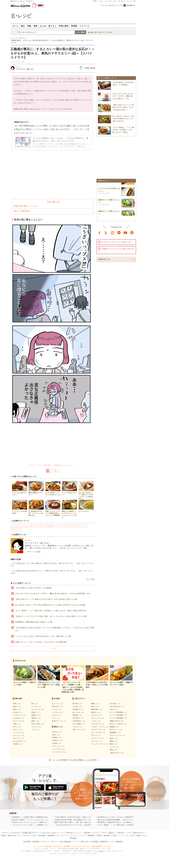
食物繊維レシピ (115, 732)
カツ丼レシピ (77, 706)
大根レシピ (17, 724)
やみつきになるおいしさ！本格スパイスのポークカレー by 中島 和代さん (86, 490)
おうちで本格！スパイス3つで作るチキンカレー (53, 489)
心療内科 (87, 833)
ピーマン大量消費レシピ (118, 715)
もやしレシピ (18, 730)
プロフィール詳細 (33, 552)
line (119, 233)
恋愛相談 (51, 836)
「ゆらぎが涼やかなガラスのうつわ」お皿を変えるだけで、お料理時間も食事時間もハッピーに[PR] (93, 825)
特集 (29, 26)
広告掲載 (95, 842)
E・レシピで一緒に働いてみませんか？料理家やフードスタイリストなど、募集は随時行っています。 (73, 846)
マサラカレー (16, 530)
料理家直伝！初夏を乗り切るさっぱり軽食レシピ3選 (118, 822)
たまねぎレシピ (18, 718)
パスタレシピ (96, 721)
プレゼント (122, 1)
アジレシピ (56, 718)
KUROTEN (16, 833)
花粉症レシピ (57, 737)
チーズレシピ (36, 706)
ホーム (16, 26)
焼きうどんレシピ (79, 730)
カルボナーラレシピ (98, 730)
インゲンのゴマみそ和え (107, 191)
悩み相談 (42, 836)
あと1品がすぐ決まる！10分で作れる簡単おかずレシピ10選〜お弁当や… (123, 119)
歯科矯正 (107, 836)
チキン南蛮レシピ (79, 724)
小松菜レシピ (18, 744)
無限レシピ (114, 741)
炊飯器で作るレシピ (117, 721)
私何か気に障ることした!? (26, 206)
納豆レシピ (35, 721)
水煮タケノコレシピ (59, 721)
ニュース (82, 836)
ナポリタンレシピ (97, 724)
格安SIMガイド (139, 833)
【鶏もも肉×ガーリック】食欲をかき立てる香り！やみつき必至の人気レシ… (123, 107)
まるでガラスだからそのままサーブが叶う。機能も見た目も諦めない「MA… (123, 96)
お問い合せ (85, 842)
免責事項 (119, 842)
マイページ (84, 26)
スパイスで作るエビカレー (69, 488)
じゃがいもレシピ (19, 715)
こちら (101, 851)
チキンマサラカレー (40, 526)
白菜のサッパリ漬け (106, 203)
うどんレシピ (77, 727)
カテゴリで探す (107, 32)
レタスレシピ (57, 709)
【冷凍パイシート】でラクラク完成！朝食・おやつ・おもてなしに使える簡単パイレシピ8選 (51, 616)
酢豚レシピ (95, 704)
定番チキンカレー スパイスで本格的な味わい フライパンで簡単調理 (53, 508)
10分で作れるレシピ (117, 706)
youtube (125, 233)
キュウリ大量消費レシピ (118, 718)
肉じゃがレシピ (78, 712)
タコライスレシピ (97, 738)
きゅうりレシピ (18, 738)
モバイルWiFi (24, 836)
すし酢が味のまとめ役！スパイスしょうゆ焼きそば (36, 508)
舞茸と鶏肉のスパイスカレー (36, 488)
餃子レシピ (95, 706)
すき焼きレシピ (78, 718)
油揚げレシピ (36, 718)
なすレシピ (17, 727)
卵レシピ (35, 704)
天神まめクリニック (73, 833)
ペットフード (124, 836)
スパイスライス (86, 506)
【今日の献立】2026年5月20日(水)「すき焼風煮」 (34, 588)
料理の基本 (64, 26)
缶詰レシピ (114, 709)
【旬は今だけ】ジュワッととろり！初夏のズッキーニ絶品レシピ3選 (38, 822)
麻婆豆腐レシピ (97, 709)
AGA (133, 836)
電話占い (112, 833)
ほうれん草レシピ (19, 741)
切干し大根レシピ (38, 724)
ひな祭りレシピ (58, 740)
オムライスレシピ (97, 718)
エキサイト (131, 5)
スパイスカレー (59, 526)
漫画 (50, 526)
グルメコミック (80, 526)
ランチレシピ (114, 747)
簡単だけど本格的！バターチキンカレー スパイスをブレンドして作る (69, 509)
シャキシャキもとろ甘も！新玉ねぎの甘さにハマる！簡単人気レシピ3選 (43, 636)
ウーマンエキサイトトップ (111, 5)
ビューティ (108, 1)
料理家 (74, 26)
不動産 (99, 836)
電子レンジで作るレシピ (118, 724)
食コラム (52, 26)
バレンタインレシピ (59, 752)
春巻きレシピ (96, 712)
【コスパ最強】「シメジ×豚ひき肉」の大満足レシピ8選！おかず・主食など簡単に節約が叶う (51, 611)
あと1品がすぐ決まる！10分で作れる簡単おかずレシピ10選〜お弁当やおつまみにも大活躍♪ (50, 605)
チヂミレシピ (96, 735)
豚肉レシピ (17, 706)
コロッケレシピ (97, 741)
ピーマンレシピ (18, 732)
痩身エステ (141, 836)
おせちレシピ (57, 732)
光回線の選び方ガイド (31, 833)
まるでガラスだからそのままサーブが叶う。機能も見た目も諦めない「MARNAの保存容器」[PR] (53, 594)
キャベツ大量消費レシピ (118, 712)
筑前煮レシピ (77, 715)
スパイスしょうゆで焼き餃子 (20, 507)
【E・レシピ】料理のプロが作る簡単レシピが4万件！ (73, 760)
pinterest (132, 233)
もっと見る (53, 649)
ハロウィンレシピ (58, 746)
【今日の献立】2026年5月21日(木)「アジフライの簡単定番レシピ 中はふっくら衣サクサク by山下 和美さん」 (55, 629)
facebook (99, 233)
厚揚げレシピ (36, 715)
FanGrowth (45, 833)
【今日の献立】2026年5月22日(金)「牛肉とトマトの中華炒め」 (79, 817)
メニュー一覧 (131, 1)
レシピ (14, 526)
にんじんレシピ (18, 735)
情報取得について (107, 842)
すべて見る (91, 579)
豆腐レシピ (35, 712)
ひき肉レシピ (18, 712)
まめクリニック (57, 833)
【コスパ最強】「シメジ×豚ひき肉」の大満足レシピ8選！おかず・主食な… (123, 130)
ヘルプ (76, 842)
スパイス (70, 526)
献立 (23, 26)
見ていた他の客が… (23, 211)
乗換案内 (91, 836)
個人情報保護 (66, 842)
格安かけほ (12, 836)
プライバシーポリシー (50, 842)
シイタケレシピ (58, 712)
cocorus (34, 836)
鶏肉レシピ (17, 709)
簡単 (36, 26)
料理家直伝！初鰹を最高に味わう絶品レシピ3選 (34, 622)
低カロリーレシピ (116, 730)
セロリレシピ (57, 715)
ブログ (104, 833)
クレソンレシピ (58, 704)
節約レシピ (114, 738)
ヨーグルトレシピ (38, 709)
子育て (95, 1)
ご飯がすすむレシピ (117, 753)
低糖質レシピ (114, 727)
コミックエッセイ (24, 526)
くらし (101, 1)
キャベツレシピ (18, 721)
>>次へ (56, 471)
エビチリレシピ (97, 715)
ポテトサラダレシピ (98, 732)
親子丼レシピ (77, 704)
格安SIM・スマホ (124, 833)
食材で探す (94, 32)
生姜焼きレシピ (78, 709)
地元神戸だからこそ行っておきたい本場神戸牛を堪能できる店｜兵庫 (124, 817)
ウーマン (66, 836)
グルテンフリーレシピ (118, 735)
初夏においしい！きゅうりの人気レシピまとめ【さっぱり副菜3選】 (41, 642)
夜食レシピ (114, 750)
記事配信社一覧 (104, 259)
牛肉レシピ (17, 704)
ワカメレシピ (36, 727)
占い (115, 1)
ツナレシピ (35, 730)
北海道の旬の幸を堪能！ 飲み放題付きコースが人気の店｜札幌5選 (80, 820)
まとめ (43, 26)
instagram (112, 233)
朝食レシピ (114, 744)
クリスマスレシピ (58, 749)
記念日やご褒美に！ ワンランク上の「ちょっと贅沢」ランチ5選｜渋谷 (39, 820)
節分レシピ (56, 735)
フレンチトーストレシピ (100, 744)
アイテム (96, 833)
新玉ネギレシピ (58, 706)
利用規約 (36, 842)
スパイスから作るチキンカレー (20, 488)
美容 (114, 836)
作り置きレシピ (115, 704)
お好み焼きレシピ (79, 721)
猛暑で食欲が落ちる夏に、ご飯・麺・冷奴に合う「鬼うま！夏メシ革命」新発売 (85, 822)
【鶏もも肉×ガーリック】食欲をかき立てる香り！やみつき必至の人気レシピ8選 (46, 599)
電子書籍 (73, 838)
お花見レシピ (57, 743)
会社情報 (27, 842)
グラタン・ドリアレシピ (100, 727)
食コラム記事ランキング (21, 583)
